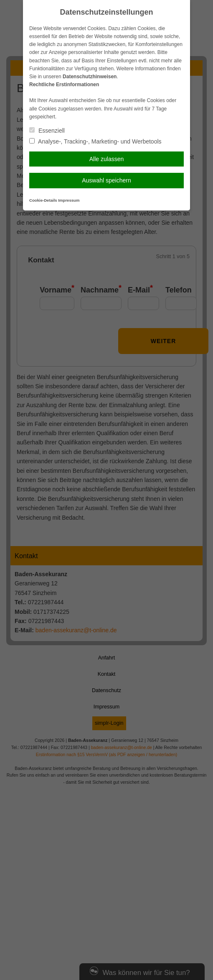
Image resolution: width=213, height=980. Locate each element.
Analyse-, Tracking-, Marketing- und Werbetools (95, 141)
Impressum (69, 200)
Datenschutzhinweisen (90, 77)
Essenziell (47, 131)
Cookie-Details (43, 200)
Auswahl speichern (106, 180)
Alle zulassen (107, 159)
